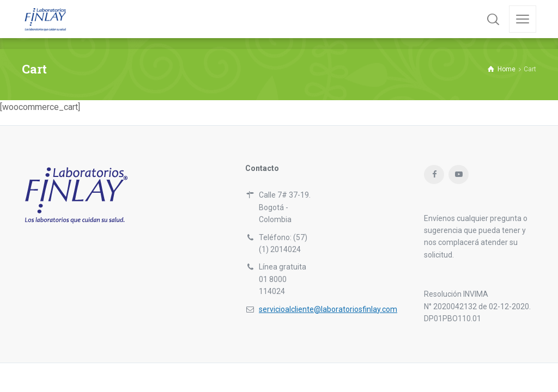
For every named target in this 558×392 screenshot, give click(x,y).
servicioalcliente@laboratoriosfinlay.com (328, 309)
